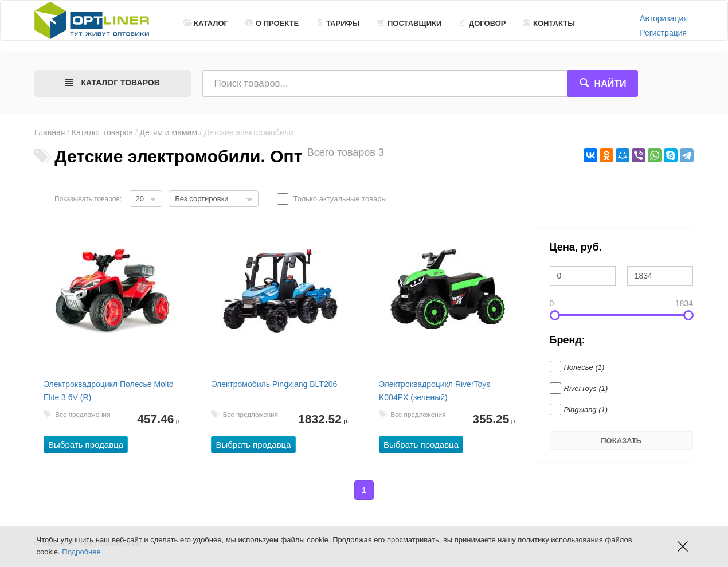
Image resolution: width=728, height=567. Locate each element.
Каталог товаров (102, 132)
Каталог (206, 23)
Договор (482, 23)
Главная (50, 132)
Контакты (549, 23)
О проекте (272, 23)
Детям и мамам (169, 132)
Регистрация (663, 33)
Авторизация (664, 18)
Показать (621, 441)
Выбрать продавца (86, 445)
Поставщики (409, 23)
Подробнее (81, 552)
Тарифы (338, 23)
